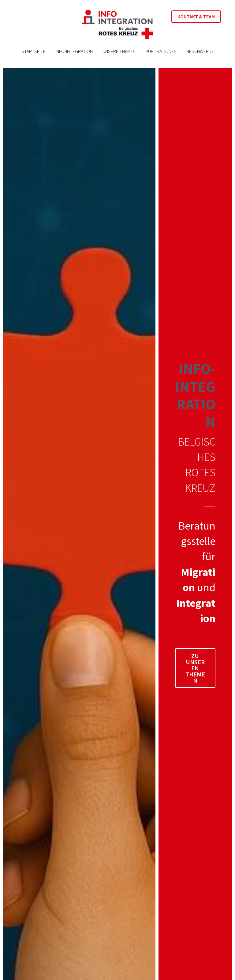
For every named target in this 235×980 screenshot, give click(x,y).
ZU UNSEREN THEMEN (195, 668)
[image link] (117, 24)
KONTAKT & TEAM (196, 17)
